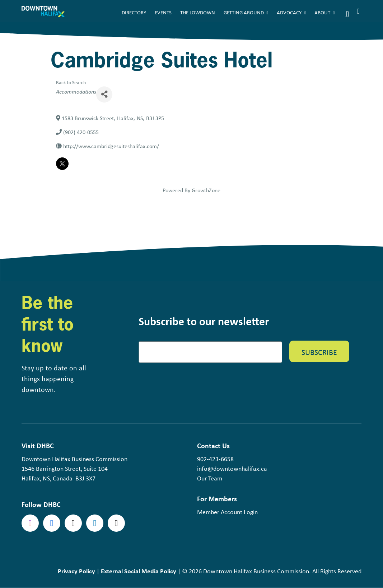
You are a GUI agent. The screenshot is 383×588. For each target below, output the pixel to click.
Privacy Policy (76, 571)
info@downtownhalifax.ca (232, 469)
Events (163, 13)
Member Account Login (227, 512)
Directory (134, 13)
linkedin (95, 523)
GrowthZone (206, 190)
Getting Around (244, 13)
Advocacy (289, 13)
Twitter (73, 523)
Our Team (210, 478)
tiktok (116, 523)
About (322, 13)
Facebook (52, 523)
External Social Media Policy (139, 571)
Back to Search (71, 82)
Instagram (30, 523)
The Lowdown (198, 13)
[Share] (104, 94)
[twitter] (62, 164)
